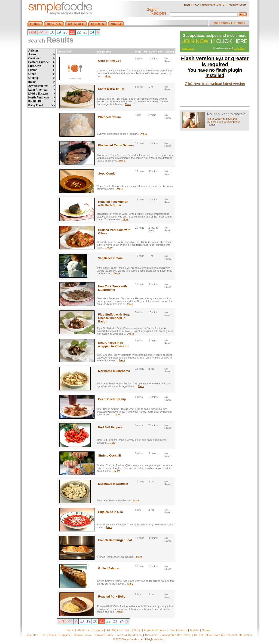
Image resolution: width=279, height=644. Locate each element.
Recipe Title (104, 52)
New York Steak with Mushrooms (113, 288)
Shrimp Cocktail (110, 455)
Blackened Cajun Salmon (116, 145)
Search (207, 630)
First (32, 32)
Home (70, 630)
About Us (83, 630)
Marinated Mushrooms (114, 371)
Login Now (239, 48)
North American (42, 98)
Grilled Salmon (109, 568)
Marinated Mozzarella (113, 484)
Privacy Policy (104, 635)
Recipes (98, 630)
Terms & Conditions (129, 635)
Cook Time (155, 52)
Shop (137, 630)
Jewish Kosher (42, 86)
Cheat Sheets (178, 630)
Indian (42, 82)
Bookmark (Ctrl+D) (214, 5)
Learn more (188, 48)
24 (92, 32)
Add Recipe (114, 630)
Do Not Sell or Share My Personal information (223, 635)
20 (65, 32)
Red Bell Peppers (110, 427)
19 (59, 32)
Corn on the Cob (110, 61)
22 (79, 32)
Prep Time (141, 52)
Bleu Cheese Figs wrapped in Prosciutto (114, 344)
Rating (171, 52)
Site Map (32, 635)
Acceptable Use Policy (176, 635)
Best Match (64, 52)
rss (44, 635)
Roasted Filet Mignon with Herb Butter (113, 203)
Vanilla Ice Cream (110, 258)
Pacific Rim (42, 101)
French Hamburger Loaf (115, 540)
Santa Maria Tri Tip (111, 89)
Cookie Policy (82, 635)
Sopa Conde (107, 173)
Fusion (42, 70)
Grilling (42, 78)
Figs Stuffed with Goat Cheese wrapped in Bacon (114, 318)
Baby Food (42, 105)
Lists (128, 630)
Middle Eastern (42, 94)
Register (65, 635)
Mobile (194, 630)
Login (52, 635)
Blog (187, 5)
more (212, 124)
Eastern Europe (42, 62)
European (42, 66)
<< (41, 32)
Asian (42, 54)
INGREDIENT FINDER (229, 24)
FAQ (196, 5)
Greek (42, 74)
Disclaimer (152, 635)
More (108, 76)
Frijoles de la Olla (111, 512)
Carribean (42, 58)
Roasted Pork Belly (112, 596)
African (33, 51)
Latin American (42, 90)
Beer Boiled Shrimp (112, 399)
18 (52, 32)
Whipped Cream (110, 117)
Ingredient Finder (155, 630)
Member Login (238, 5)
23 (86, 32)
